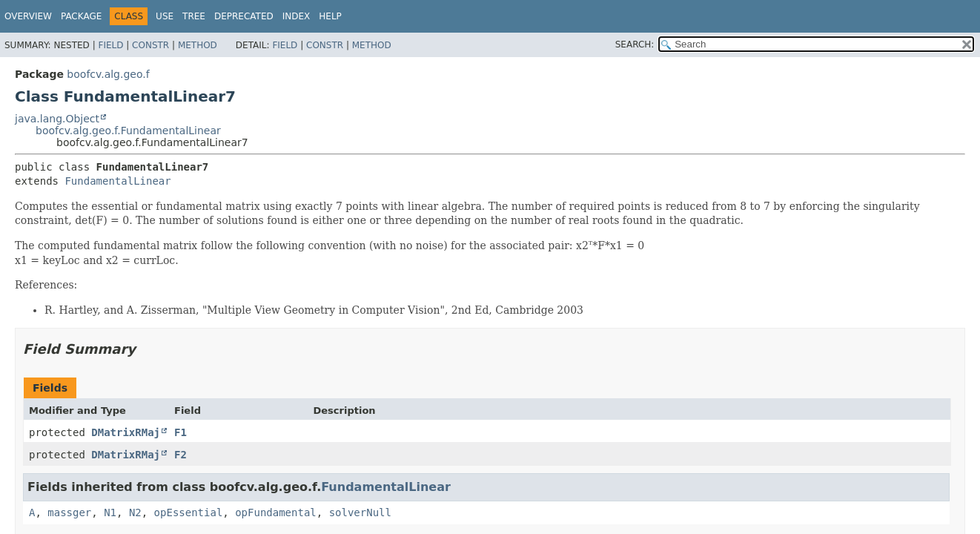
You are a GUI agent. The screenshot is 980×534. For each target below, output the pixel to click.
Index (297, 16)
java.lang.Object (57, 119)
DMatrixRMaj (126, 432)
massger (69, 512)
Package (81, 16)
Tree (194, 16)
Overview (28, 16)
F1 (181, 432)
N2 (135, 512)
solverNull (360, 512)
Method (198, 45)
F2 (181, 455)
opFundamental (276, 512)
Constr (150, 45)
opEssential (189, 512)
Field (110, 45)
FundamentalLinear (117, 181)
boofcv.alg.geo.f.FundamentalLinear (128, 131)
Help (330, 16)
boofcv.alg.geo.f (108, 74)
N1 (110, 512)
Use (165, 16)
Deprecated (244, 16)
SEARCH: (635, 44)
